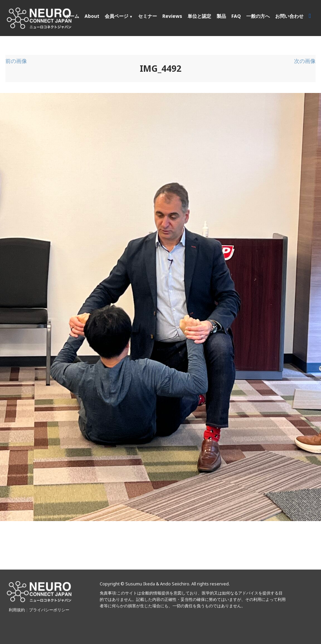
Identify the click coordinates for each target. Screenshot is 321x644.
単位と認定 (199, 16)
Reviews (172, 16)
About (92, 16)
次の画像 (305, 61)
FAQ (236, 16)
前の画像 (16, 61)
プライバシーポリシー (49, 610)
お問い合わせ (289, 16)
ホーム (72, 16)
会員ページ (117, 16)
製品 (221, 16)
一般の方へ (258, 16)
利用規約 (17, 610)
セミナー (148, 16)
